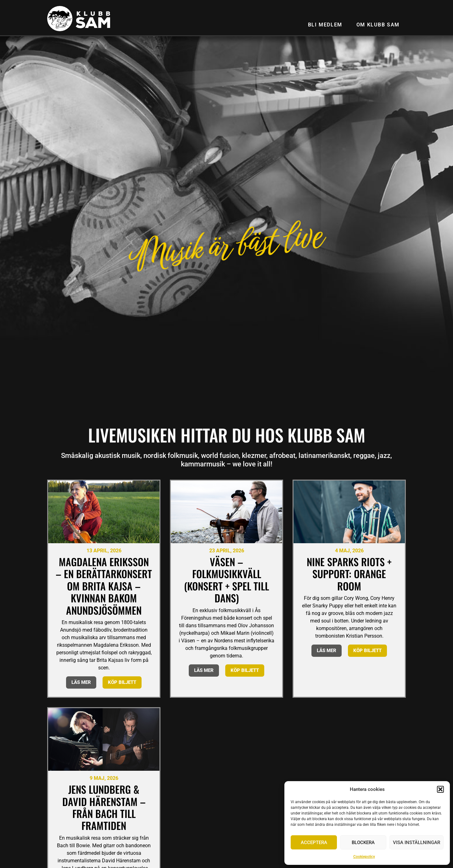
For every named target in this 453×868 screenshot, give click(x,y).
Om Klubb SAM (378, 25)
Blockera (363, 843)
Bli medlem (325, 25)
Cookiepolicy (364, 857)
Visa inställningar (417, 843)
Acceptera (314, 843)
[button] (440, 789)
